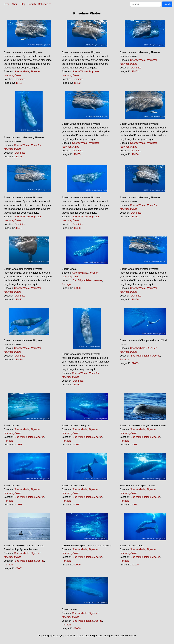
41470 (19, 359)
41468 (77, 228)
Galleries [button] (43, 4)
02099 (77, 565)
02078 (77, 288)
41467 (19, 228)
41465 (77, 154)
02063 (135, 363)
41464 (19, 156)
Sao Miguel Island (83, 280)
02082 (19, 568)
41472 (135, 217)
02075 (19, 505)
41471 (77, 385)
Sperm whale (22, 71)
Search (32, 4)
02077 (77, 505)
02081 (135, 505)
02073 (135, 445)
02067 (77, 445)
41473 (19, 299)
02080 (77, 628)
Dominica (20, 79)
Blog (23, 4)
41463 (135, 71)
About (15, 4)
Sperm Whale (80, 71)
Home (6, 4)
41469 (135, 299)
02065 (19, 445)
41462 (77, 83)
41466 (135, 154)
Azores (98, 280)
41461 (19, 83)
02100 (135, 565)
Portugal (67, 284)
